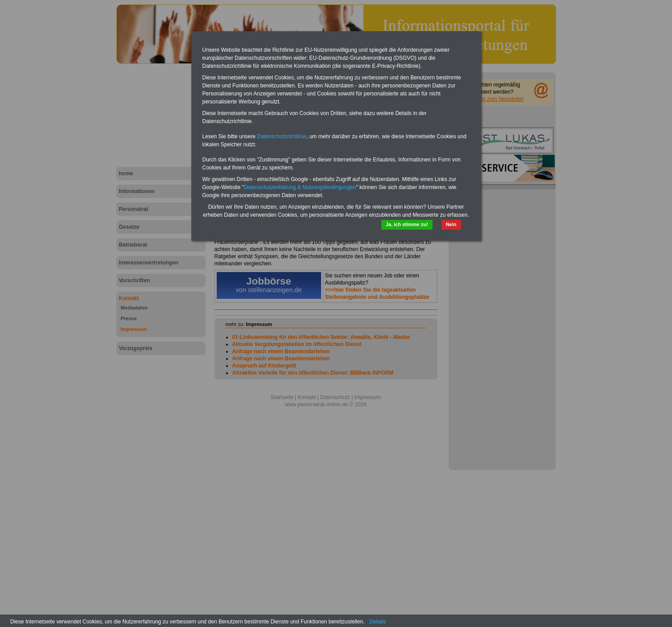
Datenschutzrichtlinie (282, 136)
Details (378, 622)
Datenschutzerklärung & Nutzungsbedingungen (300, 187)
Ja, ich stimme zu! (407, 224)
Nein (451, 224)
